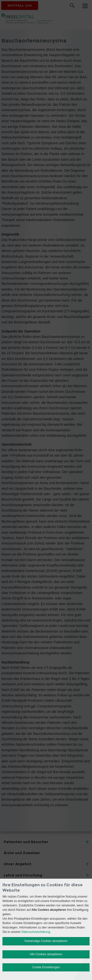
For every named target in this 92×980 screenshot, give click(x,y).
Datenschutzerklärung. (36, 932)
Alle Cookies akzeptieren (46, 954)
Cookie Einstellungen (46, 967)
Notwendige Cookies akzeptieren (46, 941)
